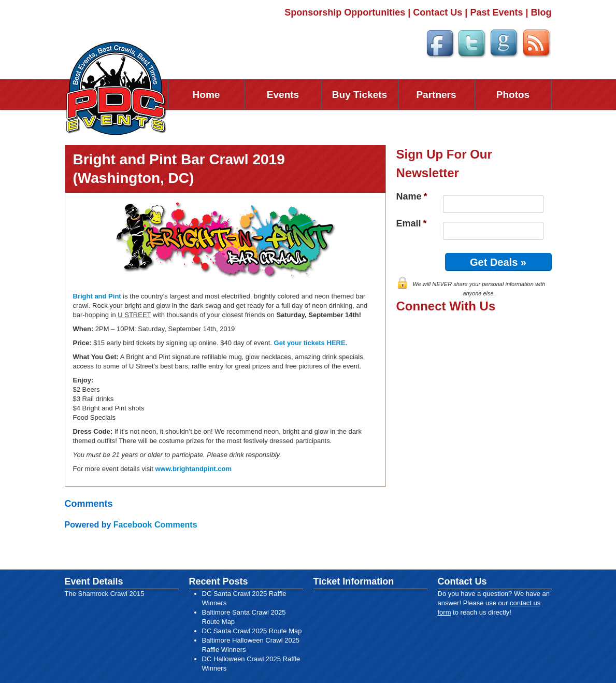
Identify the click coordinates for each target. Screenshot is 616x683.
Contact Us (438, 12)
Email (412, 223)
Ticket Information (354, 581)
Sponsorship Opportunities (345, 12)
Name (412, 196)
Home (206, 95)
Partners (436, 95)
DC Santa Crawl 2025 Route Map (252, 631)
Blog (541, 12)
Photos (513, 95)
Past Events (496, 12)
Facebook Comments (155, 525)
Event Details (94, 581)
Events (283, 95)
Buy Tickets (360, 95)
